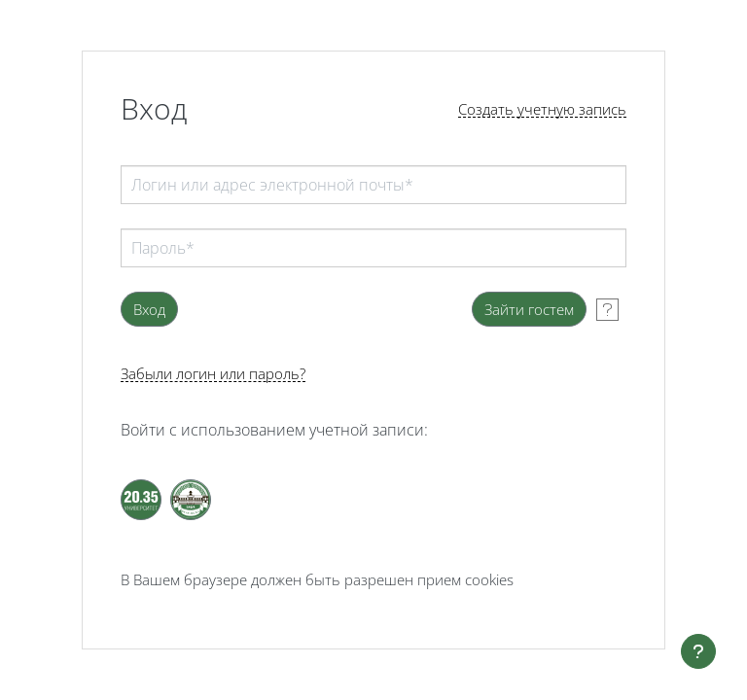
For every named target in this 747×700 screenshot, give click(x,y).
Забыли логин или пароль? (213, 374)
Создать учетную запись (542, 109)
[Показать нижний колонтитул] (698, 651)
